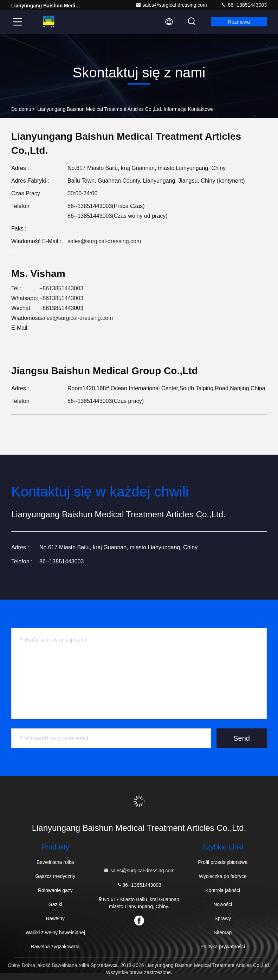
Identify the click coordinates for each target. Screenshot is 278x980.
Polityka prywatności (223, 947)
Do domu (21, 109)
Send (242, 738)
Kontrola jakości (223, 890)
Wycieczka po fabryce (223, 876)
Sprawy (223, 918)
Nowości (223, 904)
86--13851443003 (244, 5)
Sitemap (223, 932)
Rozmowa (239, 22)
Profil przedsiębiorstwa (223, 862)
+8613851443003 (61, 288)
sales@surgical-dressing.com (171, 5)
